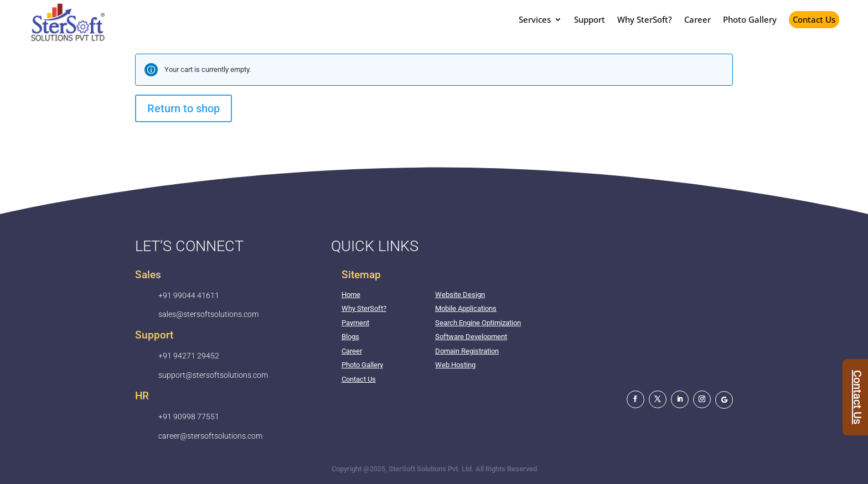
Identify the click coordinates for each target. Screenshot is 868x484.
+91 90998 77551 (189, 417)
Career (352, 351)
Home (351, 295)
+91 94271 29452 (189, 356)
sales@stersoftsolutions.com (208, 314)
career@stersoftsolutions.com (210, 436)
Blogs (350, 337)
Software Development (471, 337)
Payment (355, 323)
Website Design (460, 295)
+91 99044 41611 (189, 295)
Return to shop (184, 108)
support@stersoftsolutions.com (213, 375)
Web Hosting (455, 365)
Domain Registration (467, 351)
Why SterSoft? (364, 308)
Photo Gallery (362, 365)
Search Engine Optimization (478, 323)
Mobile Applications (466, 308)
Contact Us (814, 19)
